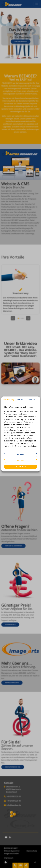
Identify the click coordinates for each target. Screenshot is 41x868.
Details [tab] (20, 400)
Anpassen (21, 461)
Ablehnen (21, 455)
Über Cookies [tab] (32, 400)
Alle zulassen (20, 467)
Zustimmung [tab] (8, 400)
